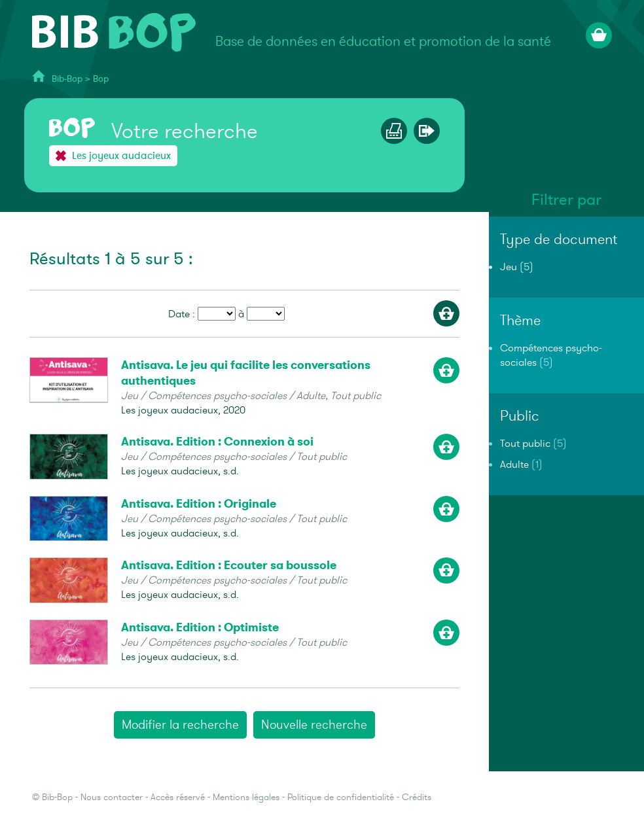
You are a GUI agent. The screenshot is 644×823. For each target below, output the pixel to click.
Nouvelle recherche (314, 725)
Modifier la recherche (180, 725)
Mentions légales (246, 797)
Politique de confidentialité (341, 797)
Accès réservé (178, 797)
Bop (101, 79)
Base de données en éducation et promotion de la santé (383, 42)
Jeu (509, 267)
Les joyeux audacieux (121, 156)
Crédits (417, 797)
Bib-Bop (67, 79)
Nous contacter (112, 797)
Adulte (514, 464)
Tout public (525, 444)
